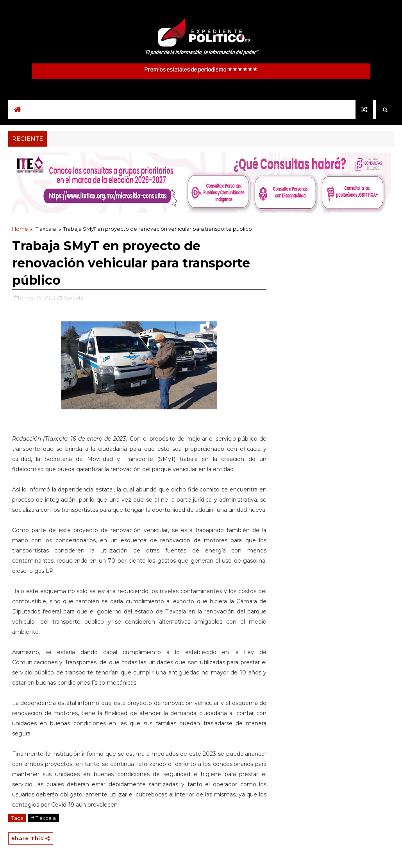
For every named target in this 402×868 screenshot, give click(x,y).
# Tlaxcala (43, 818)
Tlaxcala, (74, 298)
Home (20, 229)
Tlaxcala (46, 229)
